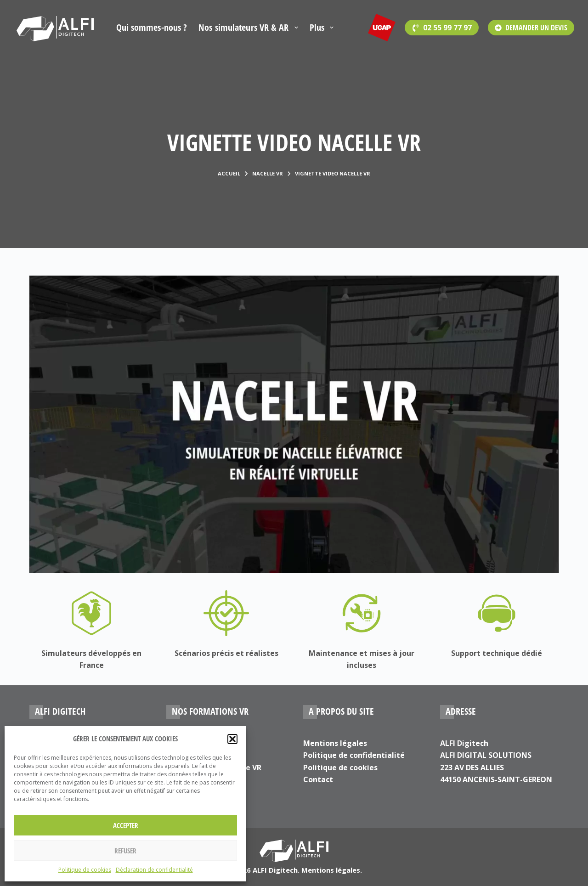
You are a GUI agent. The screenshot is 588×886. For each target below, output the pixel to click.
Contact (318, 779)
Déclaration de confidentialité (154, 870)
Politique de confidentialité (354, 755)
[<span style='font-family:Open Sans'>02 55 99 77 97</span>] (442, 28)
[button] (232, 739)
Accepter (126, 825)
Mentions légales (335, 743)
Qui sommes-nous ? (152, 27)
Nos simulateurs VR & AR (250, 27)
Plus (323, 27)
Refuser (125, 851)
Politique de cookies (85, 870)
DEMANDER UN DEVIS (531, 28)
